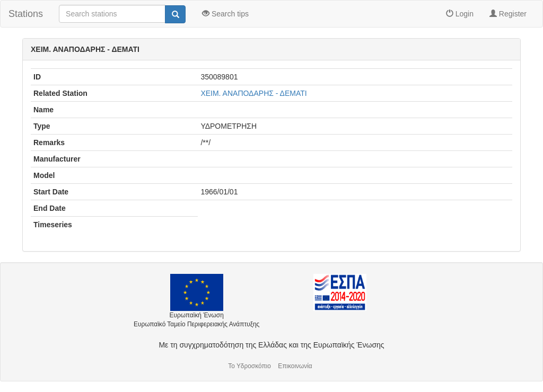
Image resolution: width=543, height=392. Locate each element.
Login (460, 14)
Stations (26, 14)
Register (508, 14)
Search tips (225, 14)
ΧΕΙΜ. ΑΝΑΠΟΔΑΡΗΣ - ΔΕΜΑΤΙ (253, 93)
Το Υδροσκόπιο (249, 366)
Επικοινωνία (295, 366)
